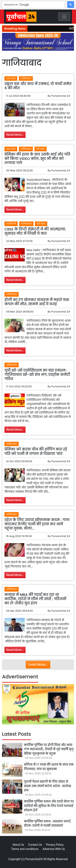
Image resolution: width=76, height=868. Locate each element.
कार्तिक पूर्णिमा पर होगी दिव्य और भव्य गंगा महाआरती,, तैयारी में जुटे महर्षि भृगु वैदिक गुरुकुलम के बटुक (49, 749)
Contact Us (35, 845)
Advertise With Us (54, 849)
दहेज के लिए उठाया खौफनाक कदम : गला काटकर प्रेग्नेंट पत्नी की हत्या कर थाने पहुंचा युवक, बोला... (37, 524)
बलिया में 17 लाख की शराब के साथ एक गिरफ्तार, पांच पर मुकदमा (49, 767)
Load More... (38, 664)
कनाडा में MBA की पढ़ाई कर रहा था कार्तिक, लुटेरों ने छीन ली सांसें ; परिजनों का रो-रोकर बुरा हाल (35, 599)
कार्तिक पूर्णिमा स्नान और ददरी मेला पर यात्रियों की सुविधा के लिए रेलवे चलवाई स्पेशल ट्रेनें (49, 806)
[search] (33, 5)
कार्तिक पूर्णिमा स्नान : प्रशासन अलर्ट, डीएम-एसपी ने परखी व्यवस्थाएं (48, 824)
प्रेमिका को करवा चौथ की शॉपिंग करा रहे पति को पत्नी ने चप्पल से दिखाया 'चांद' (36, 451)
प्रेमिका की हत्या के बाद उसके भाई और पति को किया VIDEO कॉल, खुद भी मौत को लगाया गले (37, 159)
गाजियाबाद (26, 78)
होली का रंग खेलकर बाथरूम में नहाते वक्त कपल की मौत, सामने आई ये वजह (37, 302)
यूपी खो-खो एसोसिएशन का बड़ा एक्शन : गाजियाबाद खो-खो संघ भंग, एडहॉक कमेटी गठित (37, 375)
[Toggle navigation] (64, 17)
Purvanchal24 (34, 859)
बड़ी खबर (41, 149)
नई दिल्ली (11, 224)
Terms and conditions (25, 849)
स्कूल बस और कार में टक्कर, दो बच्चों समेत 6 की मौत (38, 86)
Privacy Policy (55, 845)
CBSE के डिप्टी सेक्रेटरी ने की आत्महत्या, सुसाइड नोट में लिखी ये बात (35, 231)
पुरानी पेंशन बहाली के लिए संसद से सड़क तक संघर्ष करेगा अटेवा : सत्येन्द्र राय (48, 786)
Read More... (15, 135)
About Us (18, 845)
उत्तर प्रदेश (11, 78)
